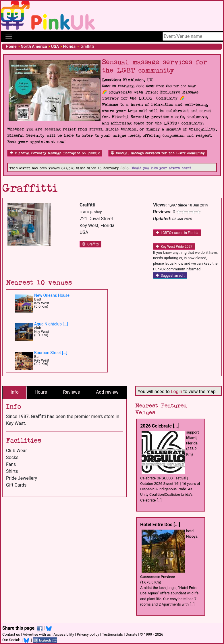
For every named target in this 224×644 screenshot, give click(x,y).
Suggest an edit (170, 276)
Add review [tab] (107, 392)
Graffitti (90, 244)
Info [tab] (15, 392)
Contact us (11, 634)
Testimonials (112, 634)
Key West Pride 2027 (174, 247)
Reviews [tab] (71, 392)
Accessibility (64, 634)
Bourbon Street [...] (51, 353)
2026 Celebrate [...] (160, 426)
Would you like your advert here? (161, 168)
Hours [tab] (41, 392)
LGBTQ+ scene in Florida (177, 233)
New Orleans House (52, 295)
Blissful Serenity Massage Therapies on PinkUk (55, 153)
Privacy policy (88, 634)
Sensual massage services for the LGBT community (158, 153)
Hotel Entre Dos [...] (160, 525)
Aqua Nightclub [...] (51, 324)
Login (176, 392)
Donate (131, 634)
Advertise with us (37, 634)
